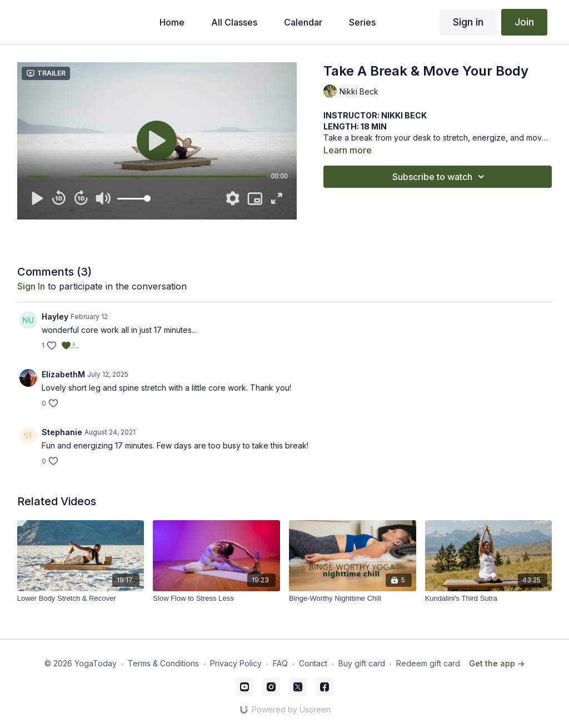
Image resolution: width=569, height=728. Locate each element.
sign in (31, 286)
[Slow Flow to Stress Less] (216, 599)
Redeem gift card (428, 663)
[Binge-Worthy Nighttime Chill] (353, 599)
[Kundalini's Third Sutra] (489, 599)
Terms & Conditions (163, 663)
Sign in (468, 22)
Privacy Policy (236, 663)
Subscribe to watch (440, 177)
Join (524, 22)
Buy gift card (362, 663)
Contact (313, 663)
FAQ (280, 663)
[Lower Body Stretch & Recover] (81, 599)
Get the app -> (497, 663)
